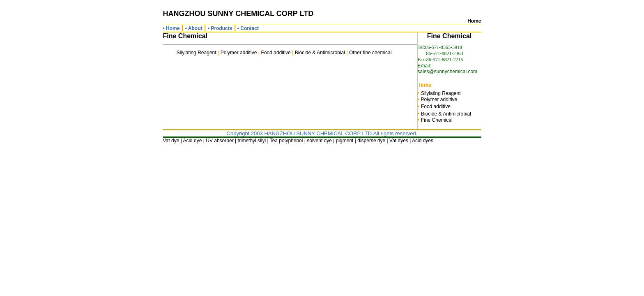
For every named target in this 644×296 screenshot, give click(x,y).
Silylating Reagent (197, 53)
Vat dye (171, 141)
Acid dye (192, 141)
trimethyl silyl (252, 141)
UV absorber (220, 141)
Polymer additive (239, 53)
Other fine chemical (370, 53)
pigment (345, 141)
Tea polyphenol (286, 141)
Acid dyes (423, 141)
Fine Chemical (437, 120)
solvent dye (319, 141)
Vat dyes (399, 141)
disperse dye (371, 141)
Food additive (276, 53)
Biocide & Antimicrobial (320, 53)
